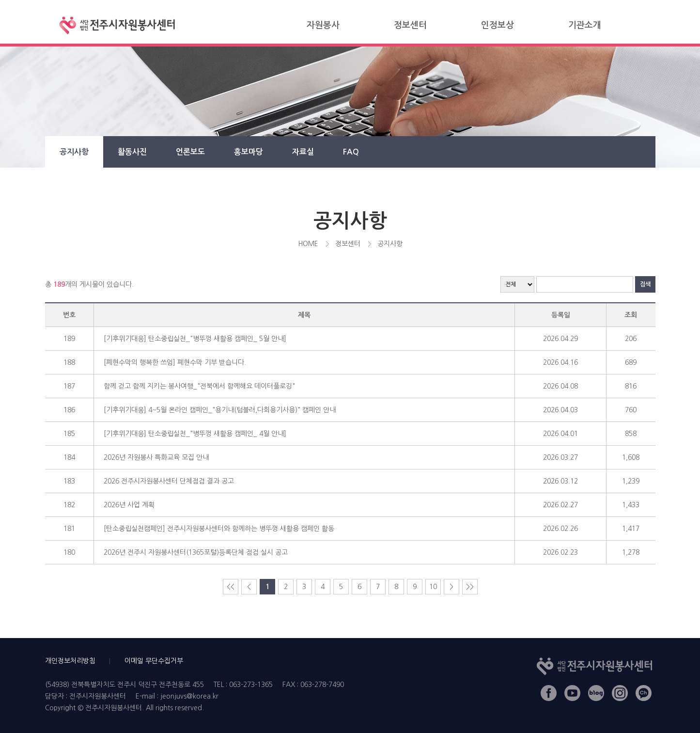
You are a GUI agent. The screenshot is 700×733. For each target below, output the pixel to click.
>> (470, 587)
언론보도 (190, 152)
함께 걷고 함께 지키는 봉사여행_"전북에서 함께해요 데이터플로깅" (199, 386)
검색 (645, 284)
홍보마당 (249, 152)
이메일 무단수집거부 (154, 661)
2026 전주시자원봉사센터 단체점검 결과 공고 (169, 481)
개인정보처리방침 (70, 661)
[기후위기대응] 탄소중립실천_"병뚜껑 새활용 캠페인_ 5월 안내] (195, 339)
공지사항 (74, 152)
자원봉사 (323, 25)
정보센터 (410, 25)
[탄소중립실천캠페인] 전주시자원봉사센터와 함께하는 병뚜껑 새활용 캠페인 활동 (219, 529)
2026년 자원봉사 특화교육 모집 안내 (156, 457)
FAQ (351, 152)
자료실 (303, 152)
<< (231, 587)
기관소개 (585, 25)
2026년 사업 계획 (129, 505)
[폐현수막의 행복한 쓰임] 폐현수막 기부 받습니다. (175, 362)
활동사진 (132, 152)
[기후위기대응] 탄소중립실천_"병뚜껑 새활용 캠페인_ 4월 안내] (195, 434)
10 (433, 587)
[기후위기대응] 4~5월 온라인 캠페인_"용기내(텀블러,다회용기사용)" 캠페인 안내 (220, 410)
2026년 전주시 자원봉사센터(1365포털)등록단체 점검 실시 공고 (196, 552)
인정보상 (498, 25)
